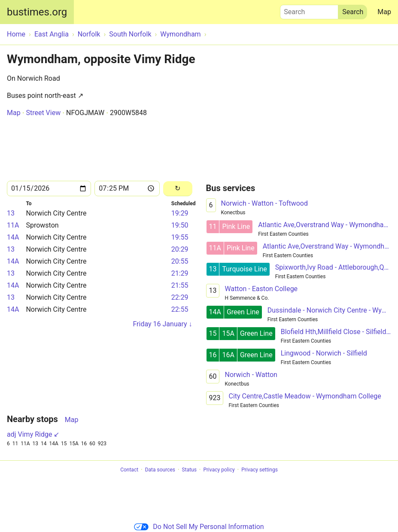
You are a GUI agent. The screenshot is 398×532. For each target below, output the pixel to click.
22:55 (180, 309)
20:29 (180, 249)
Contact (129, 470)
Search (309, 10)
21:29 (180, 273)
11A (13, 225)
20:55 (180, 261)
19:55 (180, 237)
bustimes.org (37, 12)
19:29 (180, 213)
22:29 (180, 297)
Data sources (160, 470)
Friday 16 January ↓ (162, 324)
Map (384, 12)
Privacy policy (219, 470)
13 (11, 213)
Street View (43, 113)
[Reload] (178, 189)
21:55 (180, 285)
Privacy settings (260, 470)
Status (189, 470)
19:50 (180, 225)
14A (13, 237)
